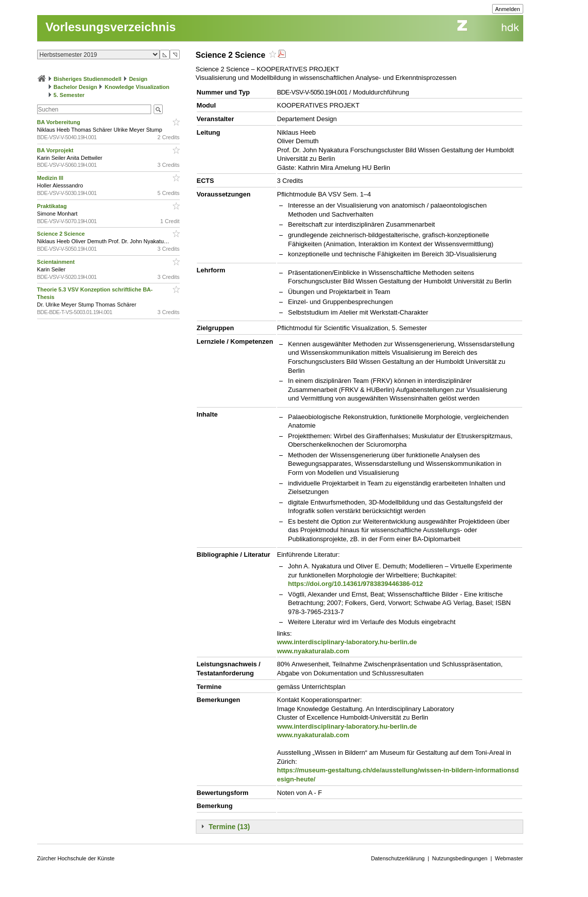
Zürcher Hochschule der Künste (76, 858)
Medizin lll (51, 178)
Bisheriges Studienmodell (88, 79)
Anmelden (508, 9)
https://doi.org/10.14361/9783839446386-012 (356, 584)
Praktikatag (53, 206)
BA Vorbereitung (60, 122)
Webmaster (509, 858)
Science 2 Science (62, 234)
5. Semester (69, 95)
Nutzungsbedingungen (460, 858)
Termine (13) (229, 827)
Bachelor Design (76, 87)
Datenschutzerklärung (398, 858)
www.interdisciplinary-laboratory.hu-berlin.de (347, 642)
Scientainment (57, 262)
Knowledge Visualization (137, 87)
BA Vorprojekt (56, 150)
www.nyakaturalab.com (313, 651)
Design (138, 79)
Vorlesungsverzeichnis (111, 27)
